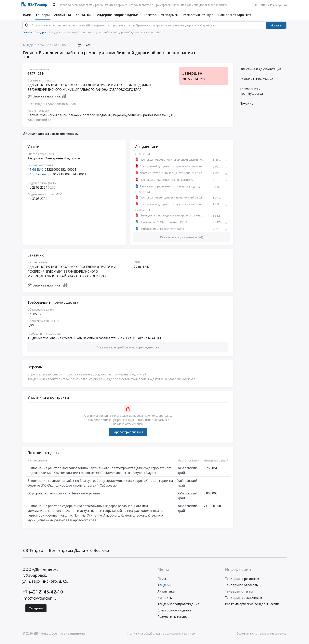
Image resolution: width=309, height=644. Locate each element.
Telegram (36, 611)
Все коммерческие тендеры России (252, 607)
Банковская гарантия (235, 15)
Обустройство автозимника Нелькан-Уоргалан (63, 496)
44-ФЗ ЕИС (35, 173)
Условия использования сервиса (262, 637)
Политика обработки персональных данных (161, 637)
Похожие (247, 107)
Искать (276, 29)
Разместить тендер (198, 15)
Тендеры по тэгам (239, 595)
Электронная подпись (161, 15)
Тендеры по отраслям (242, 588)
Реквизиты (256, 82)
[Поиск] (54, 5)
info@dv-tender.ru (40, 601)
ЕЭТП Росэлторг (40, 178)
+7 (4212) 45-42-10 (43, 595)
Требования (251, 95)
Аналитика (63, 15)
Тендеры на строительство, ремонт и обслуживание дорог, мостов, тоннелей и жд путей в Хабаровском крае (111, 382)
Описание (260, 72)
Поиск (26, 15)
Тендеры (43, 15)
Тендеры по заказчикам (244, 601)
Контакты (83, 15)
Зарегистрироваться (128, 435)
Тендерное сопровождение (117, 15)
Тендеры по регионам (242, 582)
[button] (128, 351)
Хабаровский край (41, 123)
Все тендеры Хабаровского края (51, 107)
